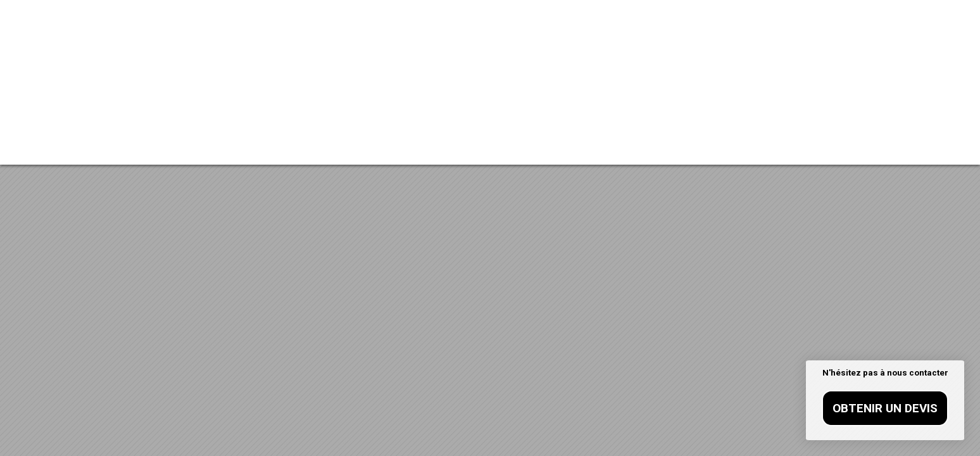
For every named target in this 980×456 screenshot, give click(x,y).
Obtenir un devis (885, 408)
